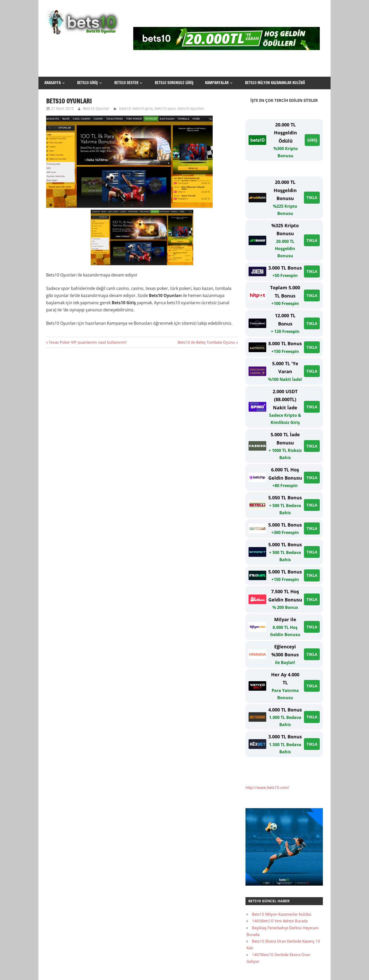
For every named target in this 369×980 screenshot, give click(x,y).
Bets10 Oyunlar (96, 108)
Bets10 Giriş (88, 83)
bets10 (125, 108)
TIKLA (312, 197)
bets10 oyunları (191, 108)
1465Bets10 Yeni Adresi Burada (280, 921)
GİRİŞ (312, 140)
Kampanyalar (217, 83)
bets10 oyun (165, 108)
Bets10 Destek (126, 83)
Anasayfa (53, 83)
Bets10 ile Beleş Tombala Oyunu (206, 342)
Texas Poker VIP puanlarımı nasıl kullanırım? (88, 342)
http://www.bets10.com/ (267, 787)
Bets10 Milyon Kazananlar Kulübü (275, 83)
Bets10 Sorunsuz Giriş (174, 83)
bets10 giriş (143, 108)
